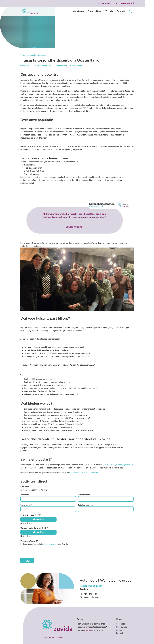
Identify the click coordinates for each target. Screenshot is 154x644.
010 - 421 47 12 (91, 594)
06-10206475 (110, 465)
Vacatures (78, 11)
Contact (121, 11)
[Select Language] (109, 3)
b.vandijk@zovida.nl (125, 465)
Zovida (109, 11)
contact (89, 630)
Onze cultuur (95, 11)
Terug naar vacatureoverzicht (33, 55)
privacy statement (50, 544)
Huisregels (60, 637)
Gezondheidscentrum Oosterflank (84, 473)
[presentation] (38, 552)
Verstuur (27, 561)
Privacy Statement (48, 637)
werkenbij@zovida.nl (93, 597)
